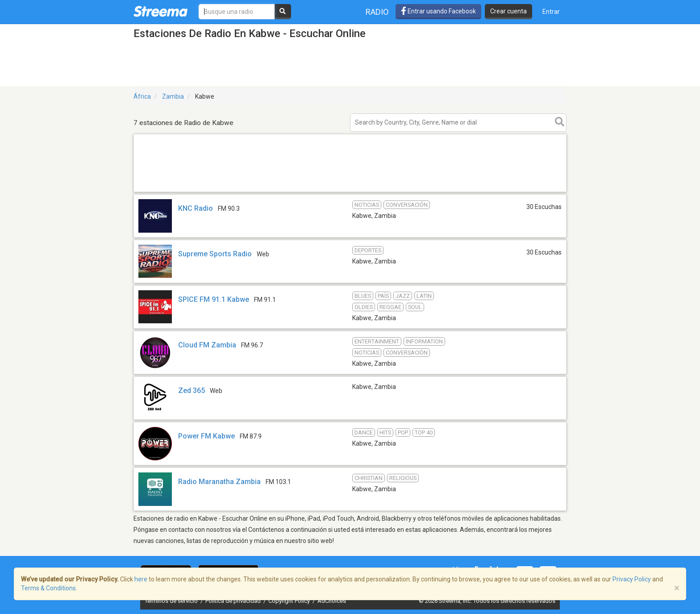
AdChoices (332, 601)
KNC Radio (196, 208)
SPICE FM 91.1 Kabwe (214, 299)
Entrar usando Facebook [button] (438, 11)
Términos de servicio (172, 601)
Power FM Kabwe (206, 436)
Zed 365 (192, 391)
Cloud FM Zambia (207, 345)
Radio (377, 12)
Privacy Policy (632, 579)
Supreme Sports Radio (215, 254)
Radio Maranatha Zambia (219, 482)
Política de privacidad (234, 601)
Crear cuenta (508, 11)
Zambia (173, 96)
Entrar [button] (551, 12)
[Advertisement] (350, 191)
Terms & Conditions (48, 588)
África (142, 96)
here (141, 579)
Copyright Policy (290, 601)
